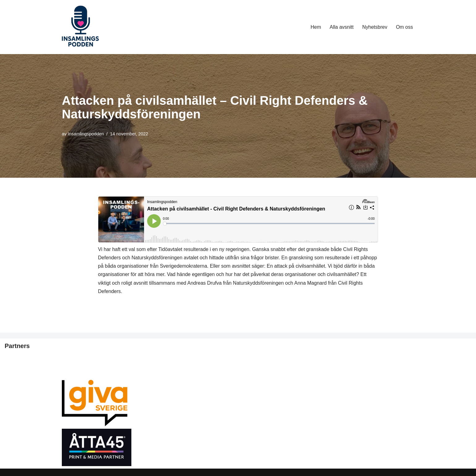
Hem (316, 27)
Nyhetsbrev (375, 27)
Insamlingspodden (86, 134)
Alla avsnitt (342, 27)
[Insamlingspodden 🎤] (80, 27)
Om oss (404, 27)
